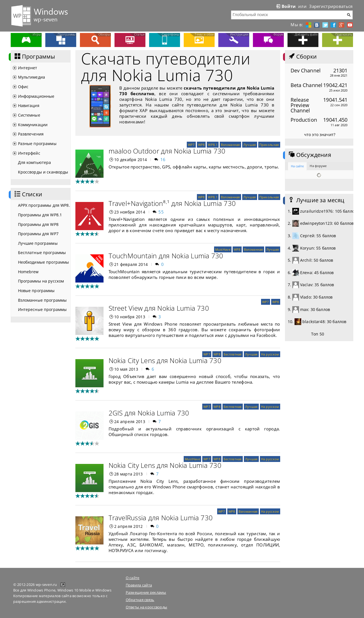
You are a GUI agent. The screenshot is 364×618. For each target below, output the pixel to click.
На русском (270, 354)
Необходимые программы (44, 262)
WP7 (191, 145)
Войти (286, 6)
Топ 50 (318, 334)
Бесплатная (233, 354)
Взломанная (230, 145)
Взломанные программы (42, 300)
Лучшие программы (38, 243)
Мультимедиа (32, 77)
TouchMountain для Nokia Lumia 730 (166, 256)
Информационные (36, 96)
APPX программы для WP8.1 (44, 205)
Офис (23, 87)
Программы (34, 57)
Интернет (28, 68)
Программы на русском (41, 281)
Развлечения (31, 134)
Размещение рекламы (146, 592)
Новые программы (36, 291)
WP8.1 (213, 145)
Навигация (29, 105)
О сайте (133, 578)
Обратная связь (140, 600)
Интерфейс (29, 153)
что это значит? (320, 135)
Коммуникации (33, 125)
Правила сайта (139, 585)
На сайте (297, 166)
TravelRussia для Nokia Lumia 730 (161, 518)
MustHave (223, 249)
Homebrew (28, 272)
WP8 (201, 145)
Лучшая (250, 145)
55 (161, 212)
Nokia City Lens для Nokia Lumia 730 (165, 360)
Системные (29, 115)
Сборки (302, 57)
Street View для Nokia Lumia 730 (159, 308)
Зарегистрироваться (331, 6)
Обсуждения (309, 155)
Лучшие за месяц (316, 200)
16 (163, 159)
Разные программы (37, 144)
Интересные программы (42, 309)
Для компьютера (35, 162)
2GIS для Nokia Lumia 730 (149, 413)
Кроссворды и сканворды (43, 172)
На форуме (318, 166)
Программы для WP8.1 (40, 215)
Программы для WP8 (38, 224)
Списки (28, 194)
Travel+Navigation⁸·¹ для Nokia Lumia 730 (172, 203)
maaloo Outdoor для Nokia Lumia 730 (167, 151)
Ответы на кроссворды (147, 607)
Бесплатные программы (42, 253)
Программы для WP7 (38, 234)
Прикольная (269, 145)
